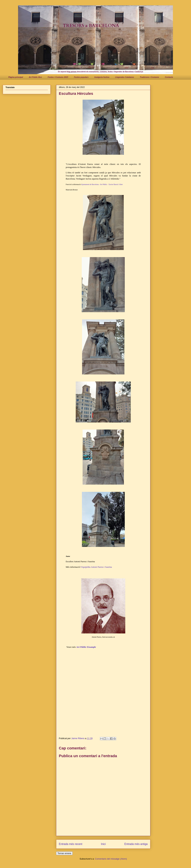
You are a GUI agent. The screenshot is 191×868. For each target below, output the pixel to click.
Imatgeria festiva (102, 77)
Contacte (169, 77)
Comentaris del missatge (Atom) (111, 859)
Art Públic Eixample (86, 647)
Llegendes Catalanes (124, 77)
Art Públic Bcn (35, 77)
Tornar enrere (64, 853)
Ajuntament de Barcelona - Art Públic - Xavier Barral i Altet (102, 184)
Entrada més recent (71, 844)
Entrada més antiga (136, 844)
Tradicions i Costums (150, 77)
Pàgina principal (16, 77)
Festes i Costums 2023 (58, 77)
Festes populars (81, 77)
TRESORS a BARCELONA (91, 26)
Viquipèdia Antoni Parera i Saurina (96, 567)
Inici (103, 844)
